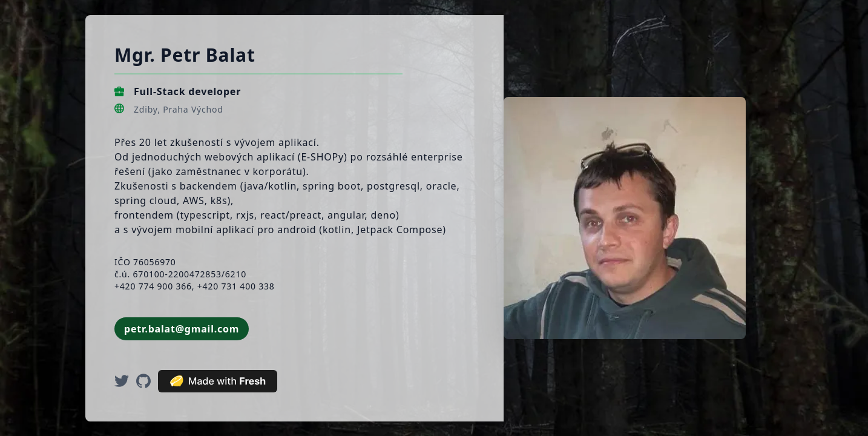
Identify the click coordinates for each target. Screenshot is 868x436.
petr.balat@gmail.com (182, 329)
